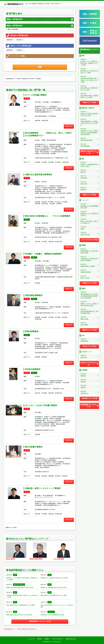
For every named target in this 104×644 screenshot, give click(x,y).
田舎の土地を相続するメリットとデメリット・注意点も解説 (57, 606)
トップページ (31, 639)
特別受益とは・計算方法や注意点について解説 (54, 578)
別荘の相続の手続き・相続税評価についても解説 (20, 605)
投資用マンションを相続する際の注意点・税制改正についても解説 (22, 579)
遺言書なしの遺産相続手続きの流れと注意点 (54, 587)
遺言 (49, 585)
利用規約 (47, 639)
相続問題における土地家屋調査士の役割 (52, 615)
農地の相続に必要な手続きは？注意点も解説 (19, 615)
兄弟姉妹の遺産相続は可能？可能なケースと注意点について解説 (22, 596)
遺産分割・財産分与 (19, 585)
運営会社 (40, 639)
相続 (15, 575)
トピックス (51, 612)
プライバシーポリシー (57, 639)
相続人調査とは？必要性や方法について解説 (54, 595)
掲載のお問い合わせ (71, 639)
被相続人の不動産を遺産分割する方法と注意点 (20, 587)
